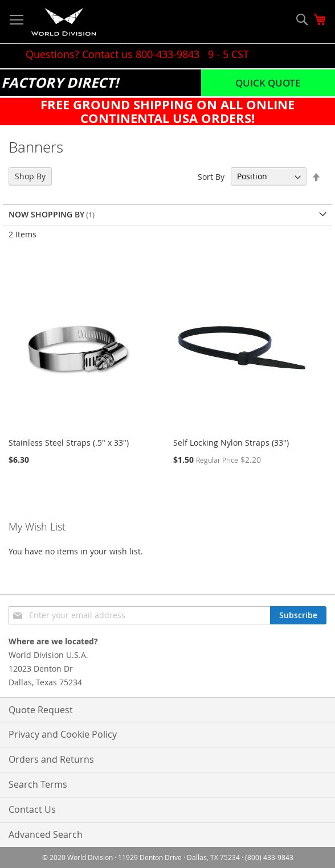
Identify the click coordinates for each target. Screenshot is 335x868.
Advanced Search (46, 834)
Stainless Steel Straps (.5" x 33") (69, 443)
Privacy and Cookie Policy (63, 734)
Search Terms (38, 784)
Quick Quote (268, 83)
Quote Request (41, 710)
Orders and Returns (51, 759)
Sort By (211, 176)
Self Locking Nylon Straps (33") (231, 443)
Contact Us (32, 809)
